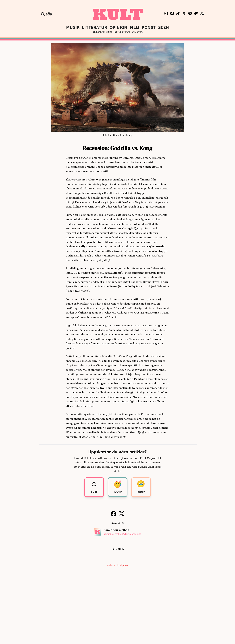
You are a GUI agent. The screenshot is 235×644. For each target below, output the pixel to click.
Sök (47, 14)
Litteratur (95, 27)
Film (135, 27)
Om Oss (137, 32)
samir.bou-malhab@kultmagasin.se (122, 534)
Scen (164, 27)
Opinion (118, 27)
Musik (73, 27)
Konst (149, 27)
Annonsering (102, 32)
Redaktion (122, 32)
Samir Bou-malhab (116, 530)
